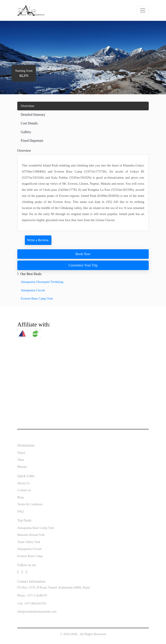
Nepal (21, 453)
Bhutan (22, 467)
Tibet (21, 460)
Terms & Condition (30, 504)
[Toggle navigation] (143, 10)
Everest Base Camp (30, 556)
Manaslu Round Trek (31, 535)
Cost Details (29, 123)
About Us (24, 483)
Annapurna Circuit (33, 290)
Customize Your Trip (83, 265)
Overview (28, 106)
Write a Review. (38, 240)
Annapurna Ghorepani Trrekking (42, 282)
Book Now (83, 254)
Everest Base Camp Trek (37, 298)
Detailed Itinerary (33, 115)
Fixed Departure (32, 141)
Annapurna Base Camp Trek (36, 528)
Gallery (26, 132)
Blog (20, 497)
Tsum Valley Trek (29, 542)
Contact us (24, 490)
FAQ (20, 511)
